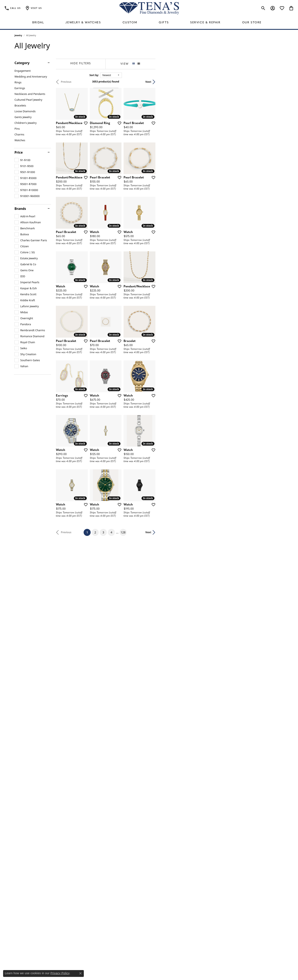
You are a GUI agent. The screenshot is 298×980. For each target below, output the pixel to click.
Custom (130, 23)
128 (187, 847)
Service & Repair (205, 23)
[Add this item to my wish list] (127, 166)
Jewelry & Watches (83, 23)
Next (276, 82)
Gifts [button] (164, 23)
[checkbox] (22, 160)
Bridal (38, 23)
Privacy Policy (60, 973)
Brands (20, 209)
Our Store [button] (252, 23)
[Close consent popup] (81, 973)
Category (22, 63)
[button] (33, 8)
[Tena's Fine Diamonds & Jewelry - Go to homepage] (149, 8)
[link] (12, 8)
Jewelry (18, 35)
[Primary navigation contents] (149, 23)
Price (19, 152)
